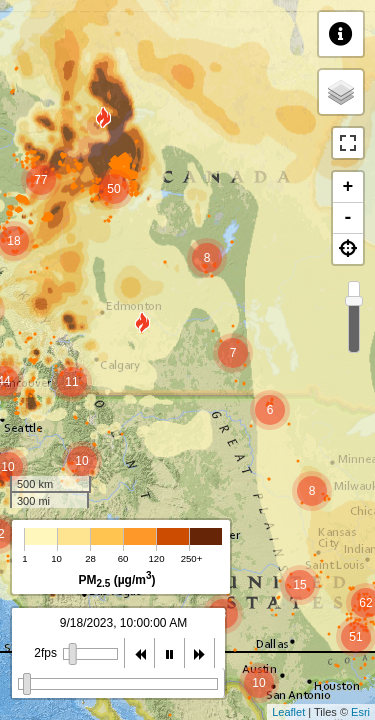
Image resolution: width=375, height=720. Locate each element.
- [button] (348, 218)
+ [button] (348, 187)
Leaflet (288, 712)
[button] (348, 249)
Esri (360, 712)
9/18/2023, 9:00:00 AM (123, 623)
